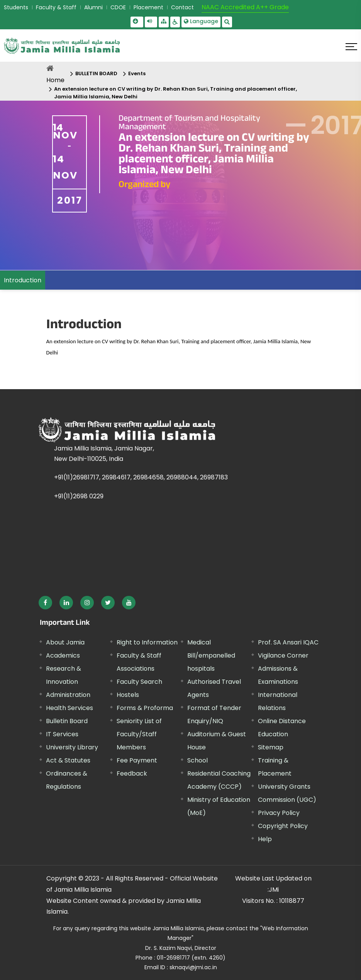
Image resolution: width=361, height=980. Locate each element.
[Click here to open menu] (351, 47)
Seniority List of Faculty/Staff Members (139, 734)
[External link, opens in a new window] (45, 603)
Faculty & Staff (56, 7)
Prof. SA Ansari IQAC (288, 642)
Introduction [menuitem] (23, 280)
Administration (68, 695)
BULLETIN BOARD (96, 73)
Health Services (69, 708)
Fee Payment (137, 760)
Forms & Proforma (145, 708)
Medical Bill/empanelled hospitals (211, 655)
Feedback (132, 773)
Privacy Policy (279, 813)
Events (137, 73)
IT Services (62, 734)
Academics (63, 655)
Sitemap (271, 747)
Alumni (93, 7)
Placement (148, 7)
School (197, 760)
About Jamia (65, 642)
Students (16, 7)
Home (55, 80)
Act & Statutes (68, 760)
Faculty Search (139, 682)
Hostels (128, 695)
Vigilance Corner (283, 655)
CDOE (118, 7)
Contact (182, 7)
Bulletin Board (67, 721)
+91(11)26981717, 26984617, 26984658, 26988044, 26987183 (141, 477)
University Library (72, 747)
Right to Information (147, 642)
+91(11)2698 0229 (79, 496)
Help (265, 839)
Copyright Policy (283, 826)
